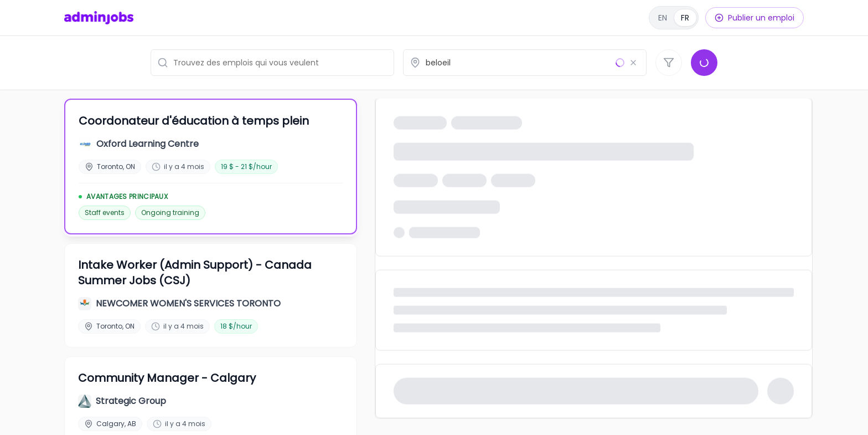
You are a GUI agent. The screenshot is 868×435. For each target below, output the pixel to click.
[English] (674, 18)
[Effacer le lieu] (633, 63)
